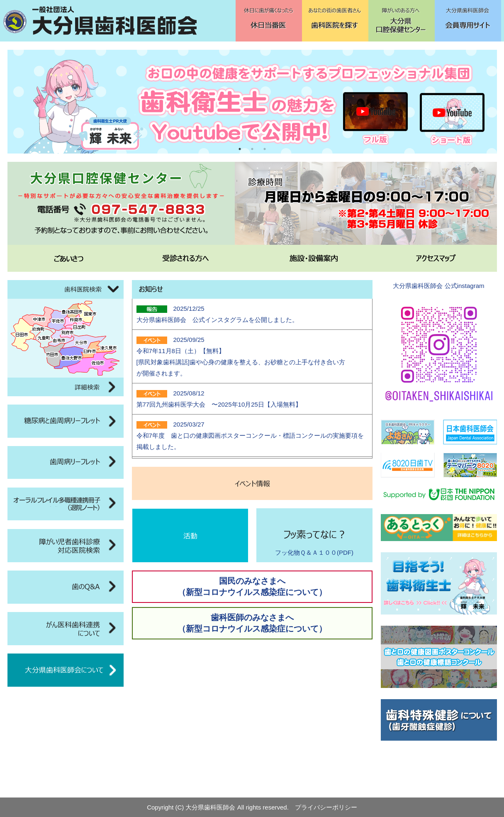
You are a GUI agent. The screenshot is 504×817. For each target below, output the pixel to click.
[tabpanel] (252, 102)
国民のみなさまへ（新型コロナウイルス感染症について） (252, 587)
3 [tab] (265, 149)
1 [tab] (240, 149)
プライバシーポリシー (326, 807)
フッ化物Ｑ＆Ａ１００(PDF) (314, 552)
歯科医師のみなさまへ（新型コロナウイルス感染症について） (252, 623)
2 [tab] (252, 149)
